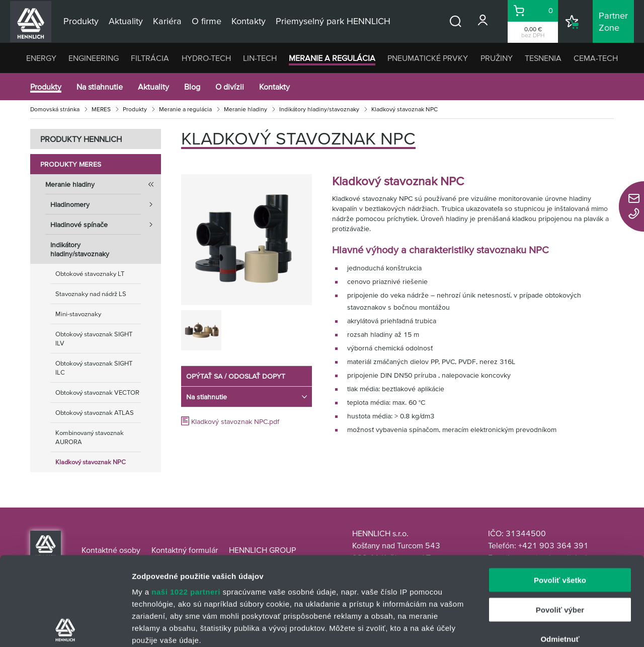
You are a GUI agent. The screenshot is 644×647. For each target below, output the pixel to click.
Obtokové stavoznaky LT (90, 274)
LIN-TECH (260, 58)
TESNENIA (543, 58)
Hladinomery (106, 204)
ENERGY (41, 58)
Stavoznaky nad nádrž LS (91, 294)
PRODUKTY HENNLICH (81, 139)
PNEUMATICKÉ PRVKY (428, 58)
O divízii (230, 87)
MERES (101, 109)
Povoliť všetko (560, 492)
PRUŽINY (497, 58)
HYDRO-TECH (206, 58)
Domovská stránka (55, 109)
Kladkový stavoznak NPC (91, 462)
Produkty (46, 87)
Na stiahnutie (100, 87)
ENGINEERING (94, 58)
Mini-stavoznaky (78, 314)
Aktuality (153, 87)
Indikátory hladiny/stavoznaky (319, 109)
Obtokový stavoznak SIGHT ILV (94, 339)
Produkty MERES (71, 164)
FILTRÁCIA (150, 58)
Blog (192, 87)
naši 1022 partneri (186, 503)
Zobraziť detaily (526, 627)
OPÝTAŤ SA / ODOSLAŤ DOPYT (236, 376)
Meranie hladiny (246, 109)
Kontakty (274, 87)
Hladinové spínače (106, 225)
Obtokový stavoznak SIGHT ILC (94, 368)
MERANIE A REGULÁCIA (332, 58)
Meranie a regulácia (185, 109)
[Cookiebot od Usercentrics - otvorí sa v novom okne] (65, 627)
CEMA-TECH (596, 58)
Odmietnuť (560, 551)
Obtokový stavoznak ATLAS (95, 413)
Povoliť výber (560, 521)
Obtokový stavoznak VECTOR (97, 392)
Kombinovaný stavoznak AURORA (90, 437)
